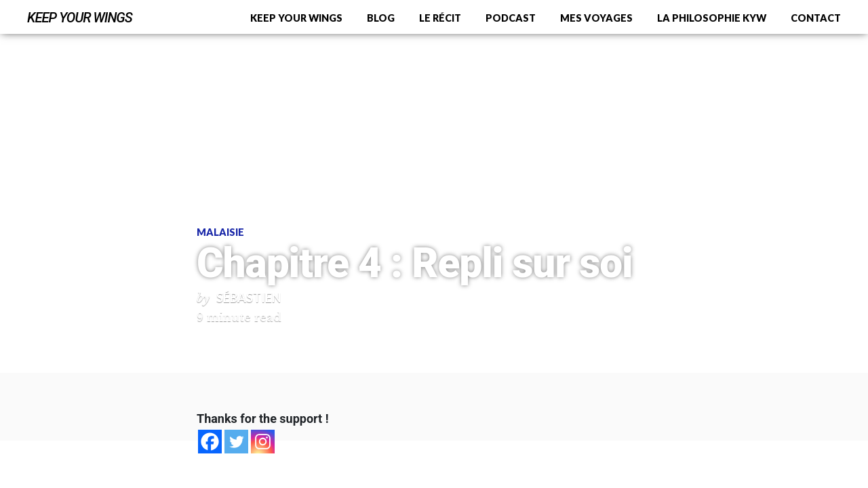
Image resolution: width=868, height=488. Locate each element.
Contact (816, 18)
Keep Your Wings (80, 18)
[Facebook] (210, 442)
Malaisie (220, 232)
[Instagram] (263, 442)
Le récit (440, 18)
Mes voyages (596, 18)
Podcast (511, 18)
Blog (381, 18)
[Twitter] (236, 442)
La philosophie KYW (712, 18)
